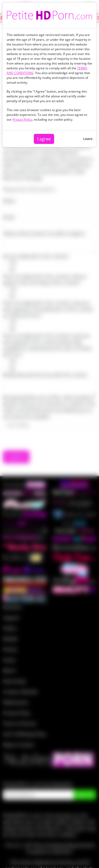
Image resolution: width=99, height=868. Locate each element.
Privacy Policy (22, 119)
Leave (88, 139)
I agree (44, 139)
